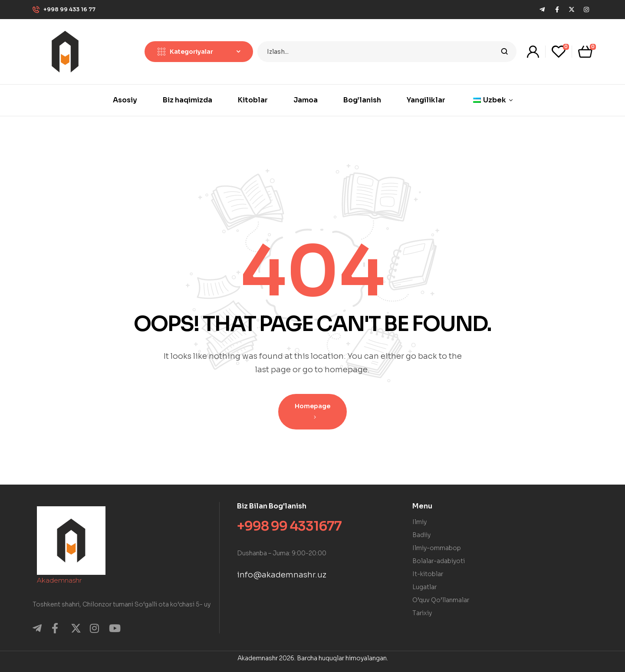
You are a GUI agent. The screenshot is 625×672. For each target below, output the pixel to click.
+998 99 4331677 (289, 526)
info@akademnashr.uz (282, 575)
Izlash (505, 52)
